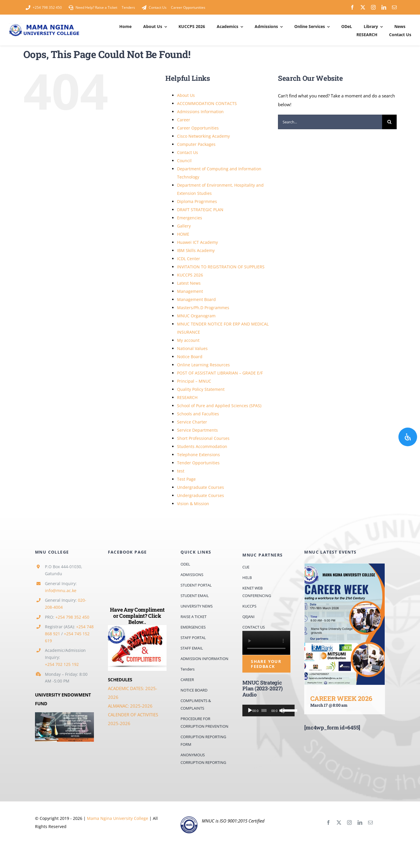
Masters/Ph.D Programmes (203, 308)
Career (184, 120)
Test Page (186, 479)
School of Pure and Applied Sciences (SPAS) (219, 406)
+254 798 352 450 (72, 617)
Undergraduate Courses (201, 487)
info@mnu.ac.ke (61, 590)
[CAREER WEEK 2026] (345, 624)
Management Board (196, 299)
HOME (183, 234)
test (181, 471)
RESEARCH (187, 397)
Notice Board (190, 357)
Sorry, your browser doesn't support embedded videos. (266, 643)
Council (184, 161)
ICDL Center (189, 259)
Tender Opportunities (198, 463)
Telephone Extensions (198, 455)
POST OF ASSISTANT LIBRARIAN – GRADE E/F (220, 373)
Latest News (189, 283)
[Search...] (330, 122)
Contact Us (188, 152)
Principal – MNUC (194, 381)
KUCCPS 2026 (190, 275)
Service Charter (192, 422)
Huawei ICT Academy (197, 242)
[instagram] (373, 7)
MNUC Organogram (196, 316)
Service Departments (197, 430)
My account (188, 340)
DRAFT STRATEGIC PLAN (200, 210)
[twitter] (363, 7)
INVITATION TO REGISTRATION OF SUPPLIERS (221, 267)
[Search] (389, 122)
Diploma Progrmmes (197, 201)
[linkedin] (384, 7)
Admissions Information (200, 112)
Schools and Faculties (198, 414)
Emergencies (190, 218)
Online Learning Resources (203, 365)
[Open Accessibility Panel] (408, 437)
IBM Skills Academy (196, 250)
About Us (186, 95)
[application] (266, 710)
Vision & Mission (193, 504)
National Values (192, 348)
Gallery (184, 226)
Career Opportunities (198, 128)
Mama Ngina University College (118, 818)
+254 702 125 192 (62, 664)
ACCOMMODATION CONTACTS (207, 103)
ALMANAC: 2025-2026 (130, 706)
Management (190, 291)
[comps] (137, 627)
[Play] (250, 710)
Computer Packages (196, 144)
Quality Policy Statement (201, 389)
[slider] (262, 710)
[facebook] (352, 7)
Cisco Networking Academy (203, 136)
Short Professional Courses (203, 438)
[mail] (394, 7)
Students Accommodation (202, 446)
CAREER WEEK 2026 (341, 698)
